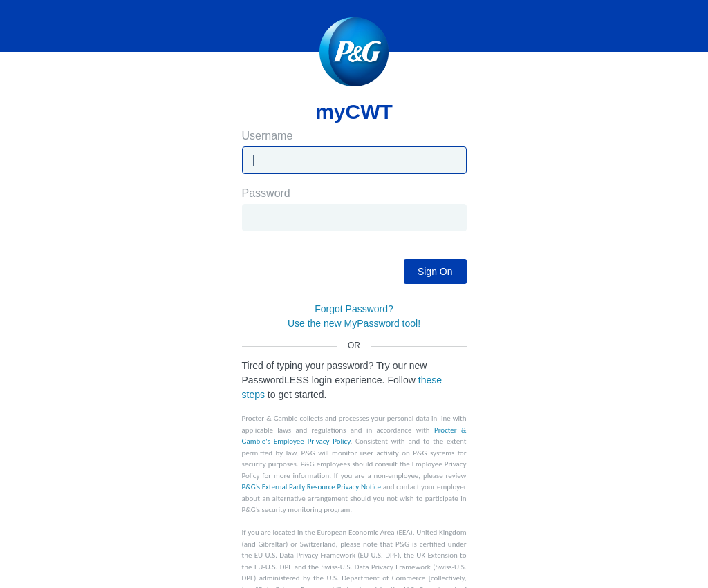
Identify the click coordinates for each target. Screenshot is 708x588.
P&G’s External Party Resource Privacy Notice (312, 487)
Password (354, 210)
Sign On (435, 272)
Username (354, 152)
